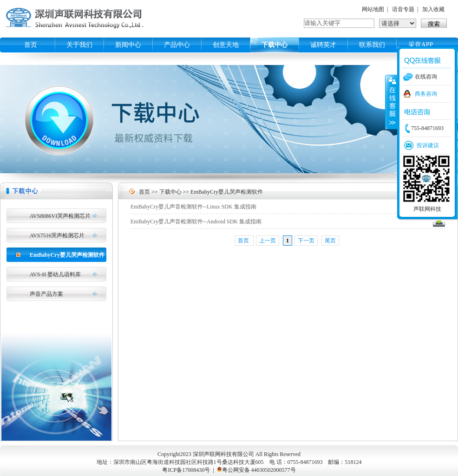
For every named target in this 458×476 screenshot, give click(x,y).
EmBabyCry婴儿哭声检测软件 (67, 255)
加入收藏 (433, 9)
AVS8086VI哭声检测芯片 (60, 216)
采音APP (421, 45)
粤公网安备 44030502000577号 (259, 470)
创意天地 (226, 45)
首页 (31, 45)
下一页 (306, 241)
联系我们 (372, 45)
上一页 (268, 241)
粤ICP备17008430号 (186, 470)
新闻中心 (128, 45)
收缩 (392, 102)
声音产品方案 (46, 294)
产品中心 (177, 45)
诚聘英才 (323, 45)
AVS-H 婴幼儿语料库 (55, 274)
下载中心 (275, 45)
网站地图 (373, 9)
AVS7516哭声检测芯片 (57, 235)
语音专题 (403, 9)
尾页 (330, 241)
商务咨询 (426, 94)
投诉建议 (428, 145)
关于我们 (79, 45)
